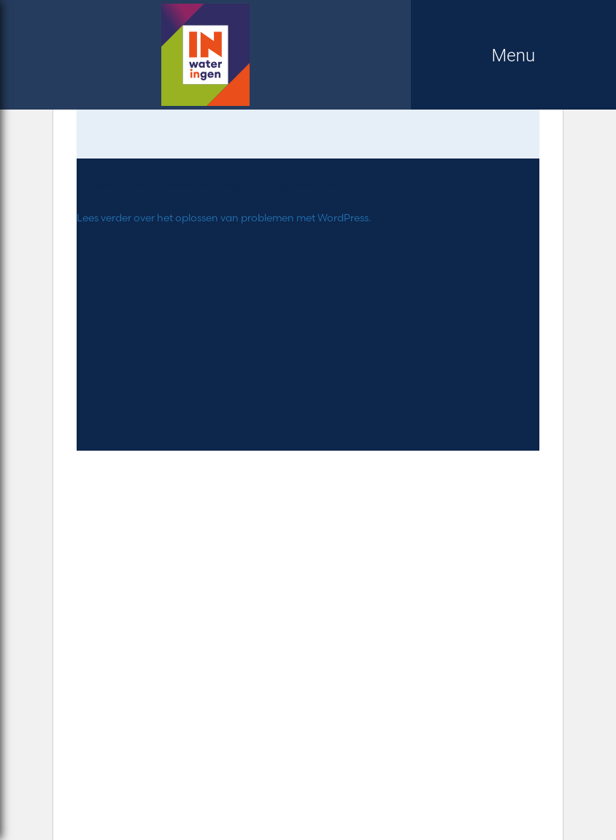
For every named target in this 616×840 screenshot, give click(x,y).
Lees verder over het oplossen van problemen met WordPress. (224, 218)
